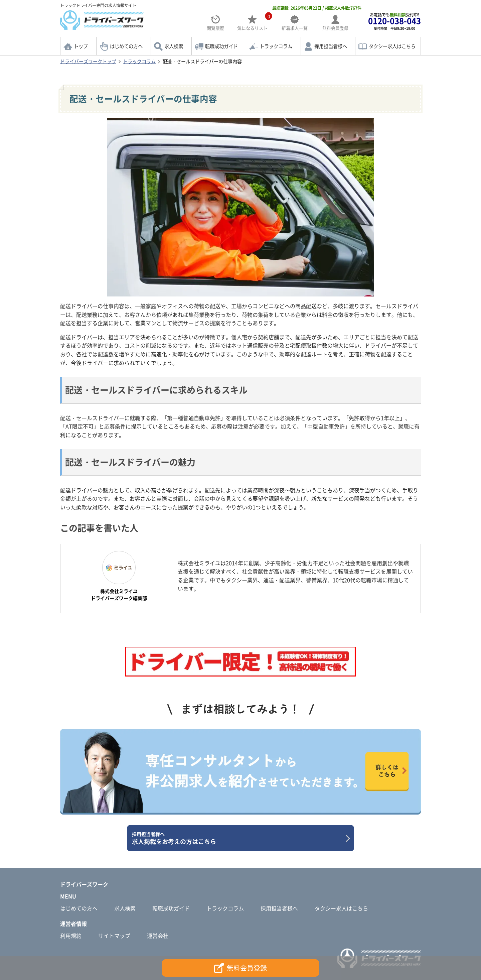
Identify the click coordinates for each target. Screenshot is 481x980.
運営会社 (158, 936)
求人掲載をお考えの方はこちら (238, 838)
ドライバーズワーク (84, 884)
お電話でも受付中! (394, 21)
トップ (81, 46)
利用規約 (71, 936)
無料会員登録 (240, 968)
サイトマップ (114, 936)
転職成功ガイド (221, 46)
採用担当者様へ (331, 46)
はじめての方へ (126, 46)
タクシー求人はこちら (392, 46)
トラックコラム (276, 46)
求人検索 (174, 46)
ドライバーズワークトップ (88, 61)
